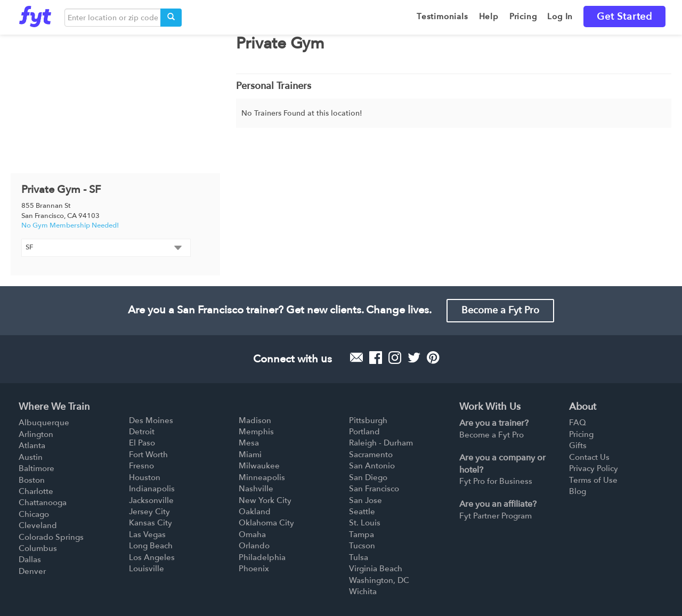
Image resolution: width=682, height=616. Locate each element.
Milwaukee (259, 466)
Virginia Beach (376, 569)
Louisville (147, 569)
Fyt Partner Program (496, 516)
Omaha (252, 534)
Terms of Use (593, 480)
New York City (265, 500)
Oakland (255, 512)
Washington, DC (379, 580)
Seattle (362, 512)
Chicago (34, 514)
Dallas (30, 560)
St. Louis (365, 523)
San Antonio (372, 466)
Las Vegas (147, 534)
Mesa (249, 443)
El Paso (142, 443)
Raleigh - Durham (381, 443)
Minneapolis (262, 477)
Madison (255, 420)
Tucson (362, 546)
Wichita (363, 591)
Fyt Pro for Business (496, 481)
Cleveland (38, 525)
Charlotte (36, 491)
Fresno (141, 466)
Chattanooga (43, 502)
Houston (145, 477)
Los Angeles (152, 557)
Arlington (36, 434)
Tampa (362, 534)
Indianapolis (152, 489)
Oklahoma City (266, 523)
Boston (32, 480)
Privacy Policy (594, 468)
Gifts (578, 445)
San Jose (366, 500)
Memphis (256, 432)
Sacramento (371, 455)
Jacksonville (151, 500)
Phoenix (254, 569)
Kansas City (151, 523)
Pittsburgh (368, 420)
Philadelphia (262, 557)
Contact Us (589, 457)
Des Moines (151, 420)
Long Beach (151, 546)
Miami (250, 455)
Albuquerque (44, 423)
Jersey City (149, 512)
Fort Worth (148, 455)
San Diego (368, 477)
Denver (32, 571)
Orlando (254, 546)
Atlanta (32, 445)
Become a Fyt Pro (500, 310)
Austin (31, 457)
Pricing (581, 434)
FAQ (578, 423)
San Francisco (374, 489)
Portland (364, 432)
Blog (578, 491)
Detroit (142, 432)
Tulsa (359, 557)
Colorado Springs (51, 537)
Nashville (256, 489)
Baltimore (36, 468)
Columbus (38, 548)
